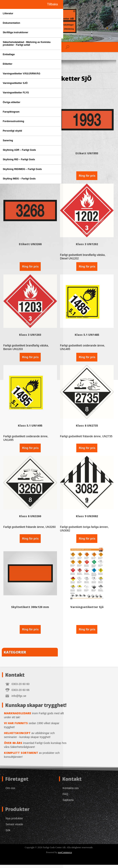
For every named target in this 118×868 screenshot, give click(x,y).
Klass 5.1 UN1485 (88, 336)
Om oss (10, 791)
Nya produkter (14, 822)
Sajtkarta (68, 803)
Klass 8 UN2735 (88, 428)
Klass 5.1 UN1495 (30, 428)
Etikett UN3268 (30, 245)
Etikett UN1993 (88, 154)
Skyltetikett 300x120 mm (30, 610)
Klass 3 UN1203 (30, 336)
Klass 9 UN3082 (88, 519)
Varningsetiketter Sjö (88, 610)
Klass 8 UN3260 (30, 519)
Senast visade (14, 827)
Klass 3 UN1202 (88, 245)
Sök (8, 833)
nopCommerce (65, 856)
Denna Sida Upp (30, 154)
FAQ (65, 797)
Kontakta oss (71, 791)
